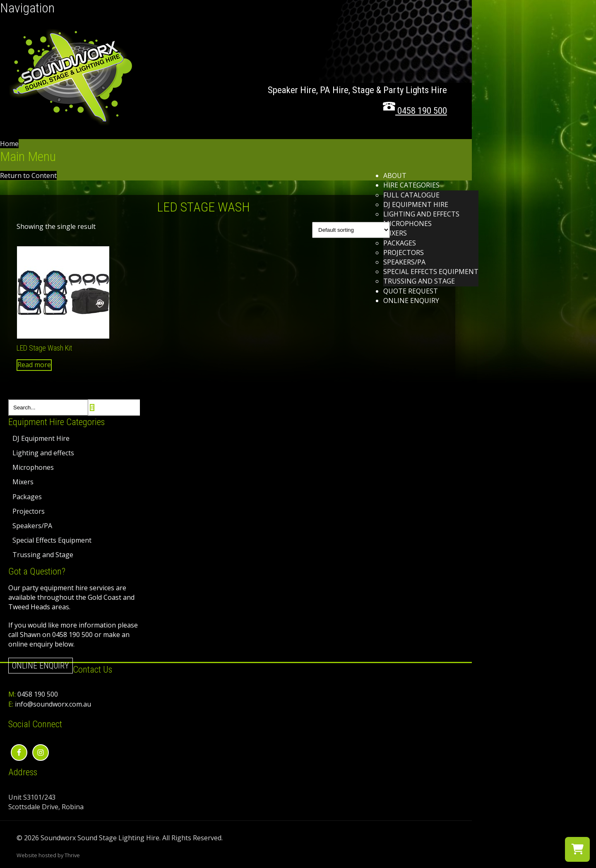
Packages (400, 243)
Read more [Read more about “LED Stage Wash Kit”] (34, 365)
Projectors (404, 252)
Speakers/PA (404, 262)
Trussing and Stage (419, 281)
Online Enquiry (411, 301)
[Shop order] (351, 230)
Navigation (27, 8)
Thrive (72, 855)
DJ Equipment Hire (416, 204)
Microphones (407, 224)
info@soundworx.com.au (53, 704)
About (395, 176)
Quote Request (411, 291)
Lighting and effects (421, 214)
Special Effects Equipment (431, 272)
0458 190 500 (38, 694)
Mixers (395, 233)
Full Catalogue (411, 195)
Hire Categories (411, 185)
